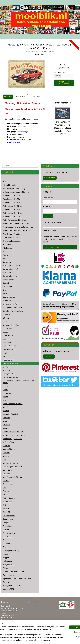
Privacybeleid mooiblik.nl (12, 585)
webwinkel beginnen (44, 640)
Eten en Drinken (9, 349)
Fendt (5, 353)
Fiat (4, 356)
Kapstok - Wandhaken (11, 414)
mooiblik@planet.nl (7, 615)
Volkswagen (8, 561)
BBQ (5, 258)
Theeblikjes (7, 526)
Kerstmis (6, 425)
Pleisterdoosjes (9, 498)
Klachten (4, 613)
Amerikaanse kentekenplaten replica (17, 230)
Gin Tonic (7, 367)
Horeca (6, 390)
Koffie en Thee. (9, 442)
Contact (6, 582)
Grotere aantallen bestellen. (14, 572)
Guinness (6, 370)
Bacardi (6, 283)
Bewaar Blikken (9, 279)
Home (5, 182)
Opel (5, 488)
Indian (5, 397)
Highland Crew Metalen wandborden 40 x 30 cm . (19, 382)
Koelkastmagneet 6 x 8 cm (13, 432)
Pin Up (5, 495)
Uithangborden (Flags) (12, 551)
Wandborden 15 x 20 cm (12, 199)
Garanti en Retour (7, 620)
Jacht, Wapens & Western (13, 404)
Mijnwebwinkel (62, 640)
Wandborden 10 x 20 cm (12, 196)
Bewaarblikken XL (10, 276)
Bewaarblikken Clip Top (12, 265)
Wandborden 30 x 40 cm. (12, 217)
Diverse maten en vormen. (13, 237)
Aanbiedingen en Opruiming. (14, 189)
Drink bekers (8, 335)
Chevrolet (7, 314)
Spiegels (6, 523)
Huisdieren (7, 393)
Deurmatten (8, 328)
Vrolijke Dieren (9, 565)
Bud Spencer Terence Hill (13, 307)
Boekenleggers (9, 297)
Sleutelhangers (9, 516)
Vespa (5, 554)
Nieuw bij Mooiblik (10, 185)
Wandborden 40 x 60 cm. (12, 234)
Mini (5, 460)
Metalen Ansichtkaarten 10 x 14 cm (16, 192)
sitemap (31, 640)
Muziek (6, 481)
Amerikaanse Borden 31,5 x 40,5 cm (17, 224)
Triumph (6, 544)
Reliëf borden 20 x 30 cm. (12, 206)
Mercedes (7, 453)
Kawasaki (6, 418)
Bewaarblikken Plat (10, 269)
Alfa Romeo (7, 248)
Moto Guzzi (7, 470)
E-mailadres (48, 198)
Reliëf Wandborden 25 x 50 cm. (15, 220)
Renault (6, 509)
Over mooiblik (6, 606)
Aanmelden (49, 356)
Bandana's (7, 262)
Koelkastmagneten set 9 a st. (14, 435)
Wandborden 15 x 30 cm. (12, 202)
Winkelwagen (50, 178)
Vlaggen (6, 558)
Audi (5, 251)
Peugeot (6, 491)
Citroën (6, 318)
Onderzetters (8, 484)
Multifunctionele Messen (13, 477)
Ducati (5, 339)
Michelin (6, 456)
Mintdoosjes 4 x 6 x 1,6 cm (13, 463)
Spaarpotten (8, 519)
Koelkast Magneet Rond (12, 439)
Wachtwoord (48, 207)
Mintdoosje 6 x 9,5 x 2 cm (12, 467)
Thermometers (9, 533)
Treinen (6, 540)
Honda (5, 386)
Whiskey (6, 568)
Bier (4, 290)
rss (36, 640)
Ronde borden (8, 244)
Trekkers (6, 547)
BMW (5, 293)
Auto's (5, 255)
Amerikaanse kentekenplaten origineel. (18, 227)
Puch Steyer (7, 502)
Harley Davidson (9, 374)
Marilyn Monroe (9, 449)
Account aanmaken (52, 247)
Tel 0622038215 (6, 618)
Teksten (6, 530)
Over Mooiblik (20, 575)
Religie (5, 505)
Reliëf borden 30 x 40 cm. (12, 213)
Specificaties (35, 97)
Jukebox (6, 411)
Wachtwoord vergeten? (52, 222)
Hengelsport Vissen (11, 377)
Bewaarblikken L (9, 272)
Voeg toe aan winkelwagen (64, 83)
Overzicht (8, 97)
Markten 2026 (8, 589)
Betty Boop (7, 286)
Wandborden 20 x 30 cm (12, 209)
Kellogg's (6, 421)
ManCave (6, 446)
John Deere (7, 407)
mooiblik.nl (33, 602)
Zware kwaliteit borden (12, 241)
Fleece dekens (8, 360)
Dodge (5, 332)
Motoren (6, 474)
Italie (5, 400)
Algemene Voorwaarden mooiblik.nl (17, 579)
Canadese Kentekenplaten (13, 311)
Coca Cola (7, 321)
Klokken (6, 428)
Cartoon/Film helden (11, 325)
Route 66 (6, 512)
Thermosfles (8, 537)
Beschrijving (21, 97)
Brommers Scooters (11, 304)
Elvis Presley (8, 342)
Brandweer (7, 300)
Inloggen (48, 216)
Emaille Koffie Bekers (11, 346)
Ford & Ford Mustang (11, 363)
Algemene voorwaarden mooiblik (12, 608)
